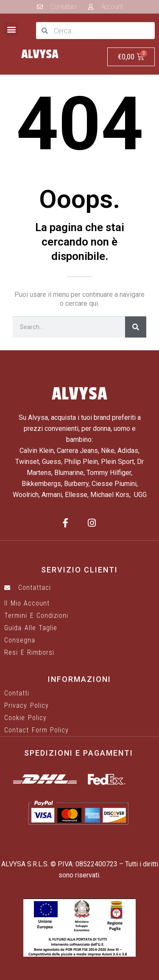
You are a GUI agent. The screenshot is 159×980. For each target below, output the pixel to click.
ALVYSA (40, 54)
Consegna (20, 640)
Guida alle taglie (31, 628)
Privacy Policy (26, 706)
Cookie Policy (25, 718)
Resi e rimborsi (29, 653)
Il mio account (27, 603)
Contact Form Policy (36, 730)
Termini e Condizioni (36, 616)
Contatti (17, 693)
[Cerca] (136, 327)
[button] (11, 29)
